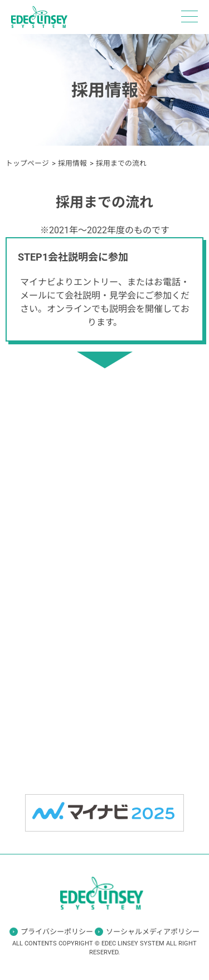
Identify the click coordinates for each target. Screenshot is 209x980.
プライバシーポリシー (57, 932)
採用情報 (72, 163)
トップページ (27, 163)
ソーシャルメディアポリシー (153, 932)
